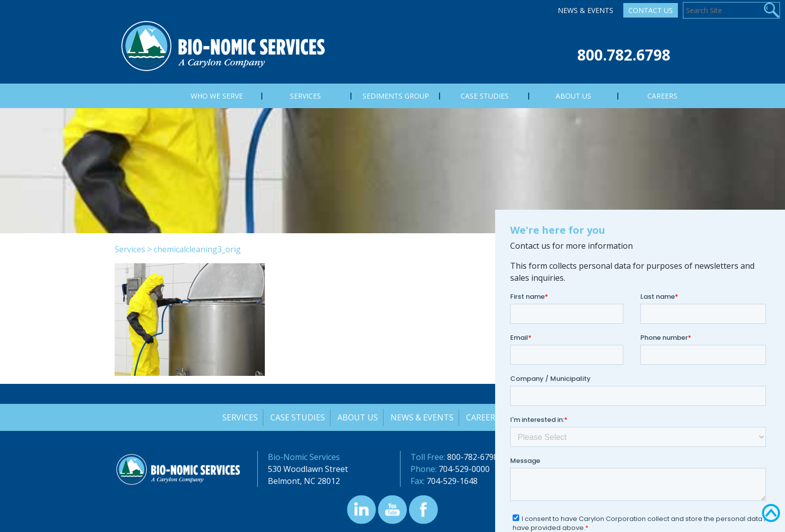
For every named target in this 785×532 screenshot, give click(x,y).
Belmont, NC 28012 (304, 481)
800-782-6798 (473, 457)
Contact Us (651, 10)
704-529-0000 (464, 469)
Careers (483, 417)
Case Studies (297, 417)
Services (130, 249)
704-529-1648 (452, 481)
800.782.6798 (624, 55)
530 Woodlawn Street (308, 469)
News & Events (585, 10)
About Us (357, 417)
